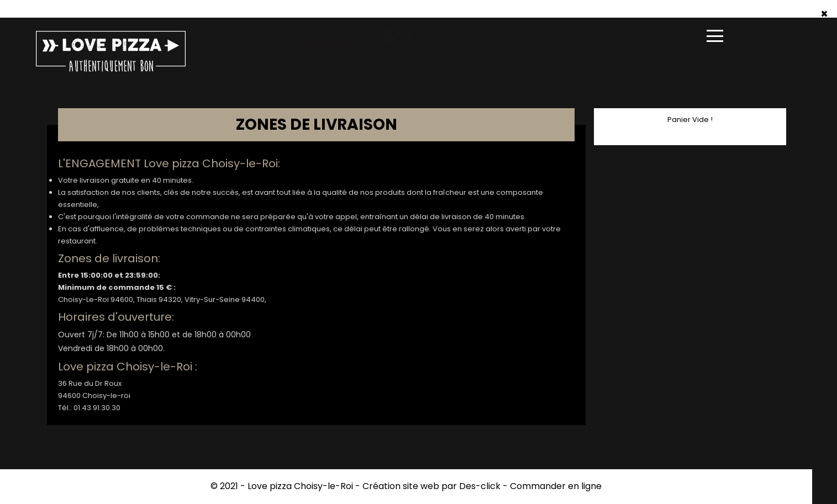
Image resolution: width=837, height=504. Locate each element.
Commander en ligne (556, 486)
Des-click (480, 486)
